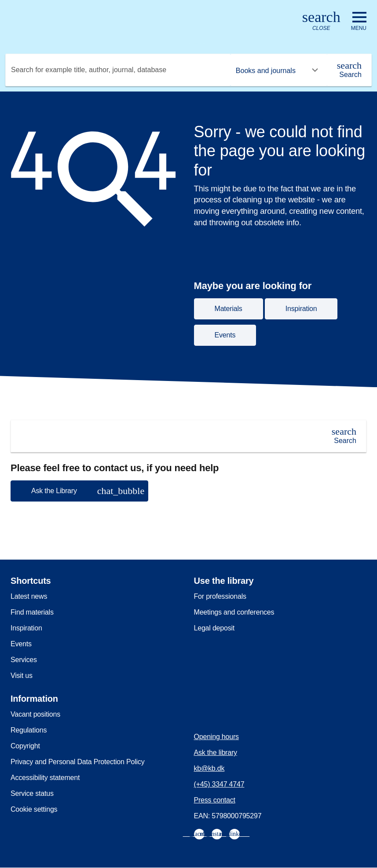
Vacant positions (35, 714)
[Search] (349, 70)
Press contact (215, 800)
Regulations (29, 730)
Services (24, 660)
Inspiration (26, 628)
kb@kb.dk (209, 768)
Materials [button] (229, 309)
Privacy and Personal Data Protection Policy (77, 762)
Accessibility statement (45, 778)
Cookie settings (34, 809)
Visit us (22, 676)
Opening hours (216, 737)
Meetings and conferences (234, 612)
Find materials (32, 612)
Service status (32, 793)
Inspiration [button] (301, 309)
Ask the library (216, 753)
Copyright (25, 746)
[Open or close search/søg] (321, 21)
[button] (79, 491)
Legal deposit (214, 628)
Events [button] (225, 335)
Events (21, 644)
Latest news (29, 596)
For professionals (220, 596)
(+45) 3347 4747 (219, 784)
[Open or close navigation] (359, 22)
